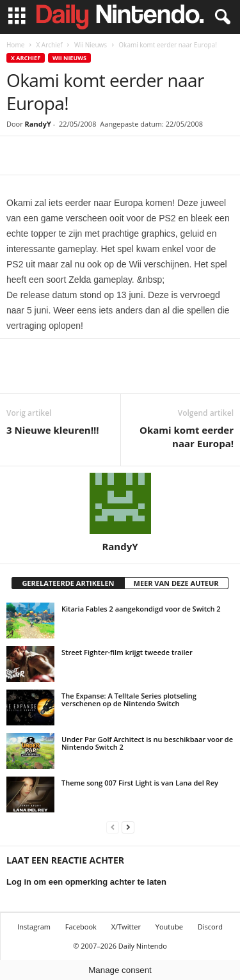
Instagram (34, 927)
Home (15, 45)
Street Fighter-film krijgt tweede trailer (127, 652)
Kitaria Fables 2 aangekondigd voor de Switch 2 (141, 609)
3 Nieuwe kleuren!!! (53, 430)
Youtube (169, 927)
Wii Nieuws (91, 45)
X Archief (49, 45)
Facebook (81, 927)
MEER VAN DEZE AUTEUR (176, 583)
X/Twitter (126, 927)
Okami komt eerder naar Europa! (187, 437)
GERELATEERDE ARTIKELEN (68, 583)
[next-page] (128, 827)
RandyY (38, 124)
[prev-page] (113, 827)
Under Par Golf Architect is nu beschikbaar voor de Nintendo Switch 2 (147, 743)
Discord (210, 927)
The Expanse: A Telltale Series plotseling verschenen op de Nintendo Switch (129, 699)
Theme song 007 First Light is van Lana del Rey (140, 783)
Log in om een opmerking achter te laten (86, 882)
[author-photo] (120, 503)
